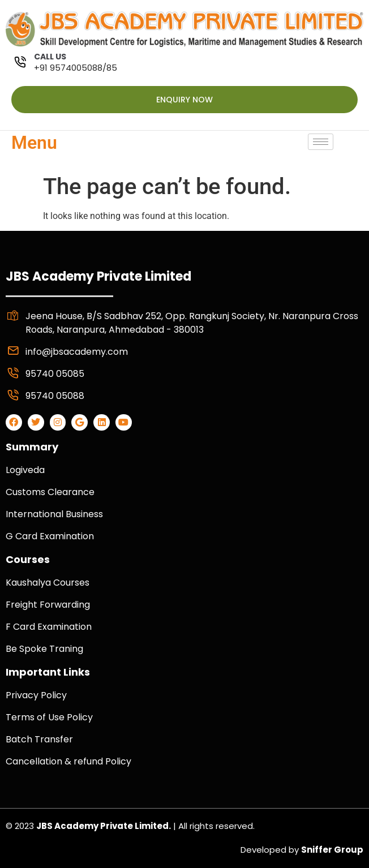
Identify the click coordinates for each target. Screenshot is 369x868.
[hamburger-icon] (321, 142)
